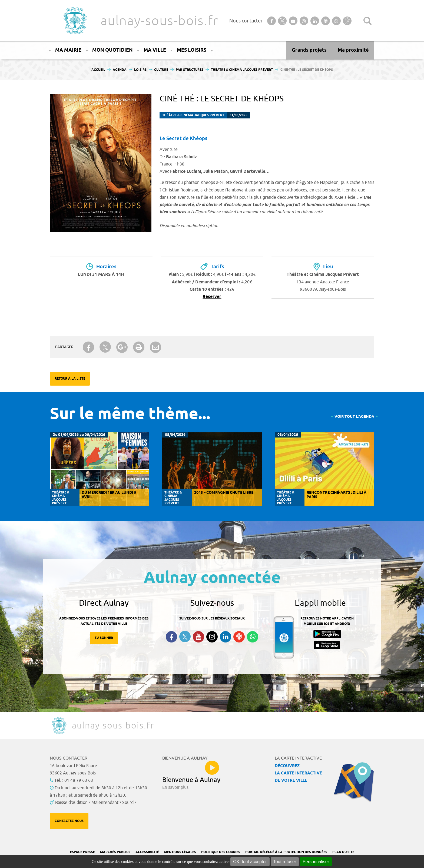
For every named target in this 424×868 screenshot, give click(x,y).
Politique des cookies (221, 852)
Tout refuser (285, 862)
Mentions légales (180, 852)
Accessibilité (147, 852)
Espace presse (82, 852)
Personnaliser (316, 862)
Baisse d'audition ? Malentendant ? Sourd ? (96, 803)
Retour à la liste (70, 379)
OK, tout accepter (250, 862)
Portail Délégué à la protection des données (286, 852)
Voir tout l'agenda (354, 417)
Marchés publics (115, 852)
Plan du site (343, 852)
